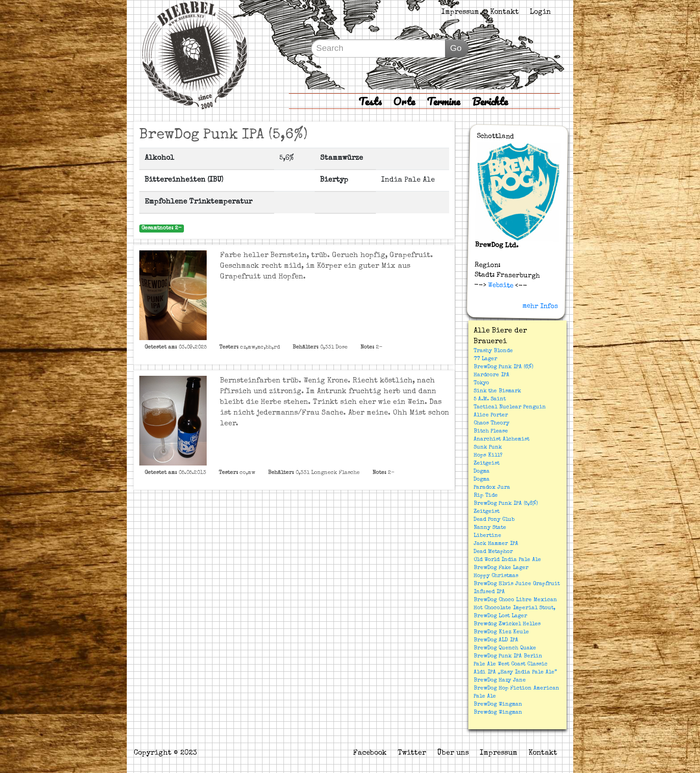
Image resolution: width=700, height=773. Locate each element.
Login (540, 12)
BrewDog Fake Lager (501, 568)
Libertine (487, 536)
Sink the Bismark (497, 391)
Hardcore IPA (492, 375)
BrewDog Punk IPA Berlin (508, 657)
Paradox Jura (492, 488)
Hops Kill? (488, 456)
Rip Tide (486, 496)
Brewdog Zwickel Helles (507, 624)
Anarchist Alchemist (502, 440)
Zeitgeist (487, 464)
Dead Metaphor (493, 552)
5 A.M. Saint (490, 399)
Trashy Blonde (493, 351)
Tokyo (481, 383)
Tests (370, 101)
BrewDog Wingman (498, 705)
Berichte (490, 101)
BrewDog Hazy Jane (500, 681)
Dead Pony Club (494, 520)
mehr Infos (540, 306)
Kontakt (504, 12)
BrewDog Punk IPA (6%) (504, 367)
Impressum (460, 12)
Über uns (453, 753)
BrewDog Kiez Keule (501, 632)
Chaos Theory (492, 424)
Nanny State (490, 528)
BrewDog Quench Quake (505, 648)
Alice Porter (491, 416)
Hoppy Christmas (496, 576)
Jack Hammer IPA (496, 544)
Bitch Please (491, 432)
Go (456, 48)
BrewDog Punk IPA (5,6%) (506, 504)
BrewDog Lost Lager (500, 616)
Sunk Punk (488, 448)
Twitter (412, 753)
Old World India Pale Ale (507, 560)
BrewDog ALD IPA (496, 640)
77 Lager (485, 359)
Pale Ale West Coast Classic (511, 665)
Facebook (370, 753)
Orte (404, 101)
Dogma (482, 472)
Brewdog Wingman (498, 713)
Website (500, 285)
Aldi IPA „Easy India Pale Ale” (515, 673)
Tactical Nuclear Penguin (510, 407)
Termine (444, 101)
